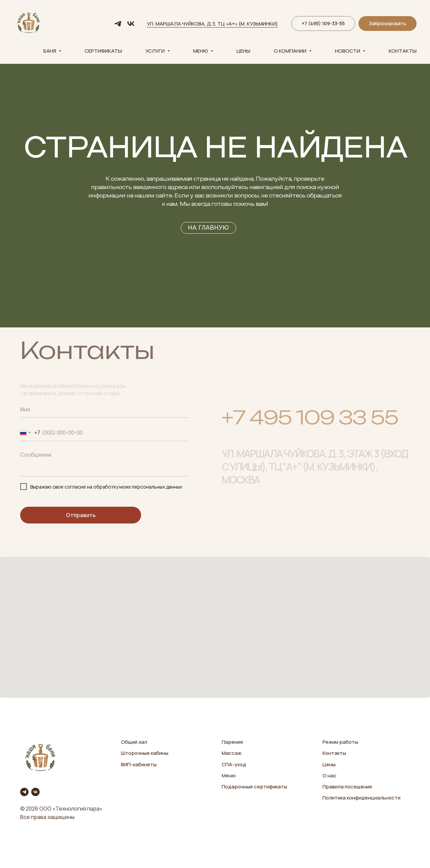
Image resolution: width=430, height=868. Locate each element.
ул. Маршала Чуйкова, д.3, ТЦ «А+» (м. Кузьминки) (212, 24)
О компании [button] (291, 51)
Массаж (232, 753)
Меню (229, 775)
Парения (232, 742)
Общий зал (134, 742)
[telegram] (118, 24)
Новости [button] (348, 51)
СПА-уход (234, 764)
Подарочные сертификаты (254, 787)
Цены (243, 51)
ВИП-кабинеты (139, 764)
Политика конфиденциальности (361, 798)
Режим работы (340, 742)
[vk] (131, 24)
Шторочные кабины (145, 753)
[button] (388, 24)
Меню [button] (201, 51)
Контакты (403, 51)
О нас (330, 775)
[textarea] (104, 462)
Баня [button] (50, 51)
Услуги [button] (156, 51)
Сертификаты (103, 51)
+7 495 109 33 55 (310, 422)
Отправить (81, 515)
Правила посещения (347, 787)
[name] (104, 409)
